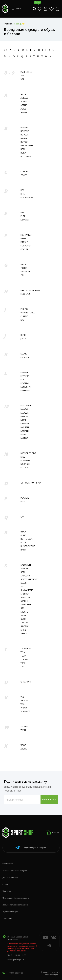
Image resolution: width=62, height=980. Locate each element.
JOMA (23, 339)
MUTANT (25, 431)
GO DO (24, 268)
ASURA (24, 112)
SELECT (24, 583)
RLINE (23, 535)
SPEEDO (25, 594)
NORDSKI (25, 464)
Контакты (7, 891)
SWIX (23, 619)
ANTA (23, 94)
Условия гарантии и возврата (15, 870)
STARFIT (24, 601)
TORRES (24, 659)
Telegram (31, 848)
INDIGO (24, 309)
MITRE (23, 420)
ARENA (24, 105)
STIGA (23, 615)
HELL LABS (26, 294)
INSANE (24, 316)
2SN (22, 76)
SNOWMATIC (27, 590)
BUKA (23, 153)
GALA (23, 264)
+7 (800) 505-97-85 (15, 973)
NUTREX (24, 468)
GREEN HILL (26, 272)
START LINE (26, 605)
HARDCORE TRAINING (31, 290)
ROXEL (24, 543)
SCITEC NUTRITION (30, 579)
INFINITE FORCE (28, 313)
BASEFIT (24, 127)
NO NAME (25, 460)
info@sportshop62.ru (16, 960)
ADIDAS (24, 98)
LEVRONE (25, 391)
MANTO (24, 409)
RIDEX (23, 532)
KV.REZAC (25, 357)
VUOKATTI (25, 711)
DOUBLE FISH (27, 197)
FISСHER (25, 249)
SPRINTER (25, 597)
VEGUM (24, 700)
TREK (23, 663)
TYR (22, 667)
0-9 (6, 50)
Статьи (5, 884)
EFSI (22, 213)
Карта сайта (8, 919)
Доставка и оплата (10, 877)
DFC (22, 190)
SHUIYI (24, 633)
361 (22, 79)
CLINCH (24, 171)
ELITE (23, 216)
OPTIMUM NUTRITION (31, 483)
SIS (22, 587)
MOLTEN (25, 427)
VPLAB (24, 708)
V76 (22, 697)
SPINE (23, 630)
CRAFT (24, 175)
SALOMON (26, 565)
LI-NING (24, 372)
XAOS (23, 745)
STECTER (25, 612)
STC (22, 608)
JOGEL (23, 335)
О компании (8, 864)
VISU (23, 704)
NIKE (23, 457)
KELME (24, 354)
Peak (23, 501)
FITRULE (24, 242)
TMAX (23, 656)
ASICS (23, 109)
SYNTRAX (25, 623)
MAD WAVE (26, 406)
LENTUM (25, 383)
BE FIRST (25, 131)
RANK (23, 550)
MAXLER (24, 413)
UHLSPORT (26, 682)
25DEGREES (26, 72)
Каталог (53, 832)
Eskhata (25, 220)
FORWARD (26, 246)
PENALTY (25, 498)
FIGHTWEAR (26, 235)
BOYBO (24, 142)
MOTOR (24, 438)
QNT (23, 517)
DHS (23, 194)
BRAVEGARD (27, 146)
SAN (23, 572)
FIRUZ (23, 238)
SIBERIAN (25, 626)
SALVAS (24, 568)
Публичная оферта (10, 912)
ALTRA (24, 102)
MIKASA (24, 416)
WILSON (24, 726)
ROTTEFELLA (26, 539)
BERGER (24, 135)
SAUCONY (25, 576)
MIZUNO (25, 424)
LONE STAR (26, 387)
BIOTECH (25, 138)
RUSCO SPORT (28, 546)
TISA (23, 652)
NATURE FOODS (28, 453)
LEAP (23, 380)
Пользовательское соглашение (15, 905)
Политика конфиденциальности (16, 898)
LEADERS (25, 376)
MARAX (24, 435)
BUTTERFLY (26, 156)
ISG (22, 320)
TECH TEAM (26, 649)
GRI (22, 275)
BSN (23, 149)
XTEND (24, 749)
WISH (23, 730)
